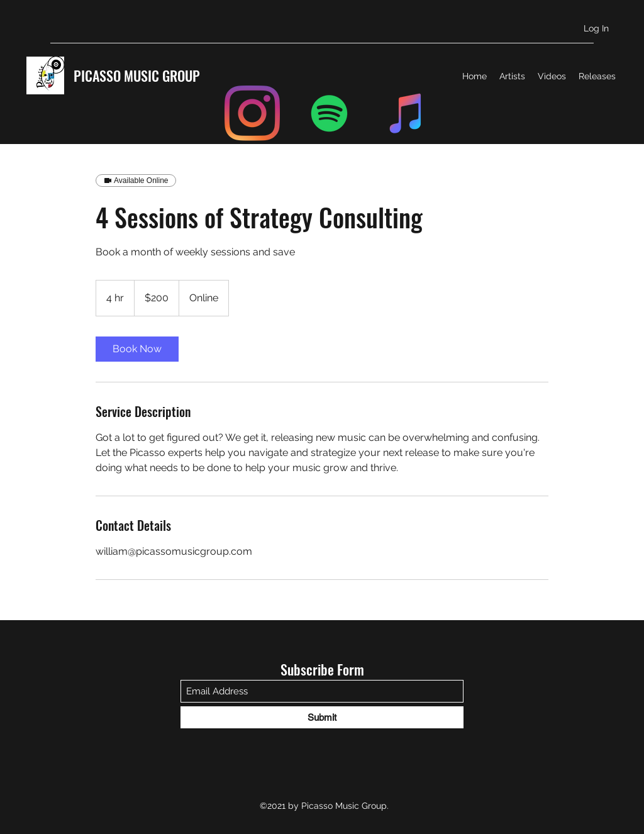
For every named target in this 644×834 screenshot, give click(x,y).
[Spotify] (330, 113)
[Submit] (322, 717)
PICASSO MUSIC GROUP (137, 75)
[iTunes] (407, 113)
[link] (137, 349)
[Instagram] (252, 113)
